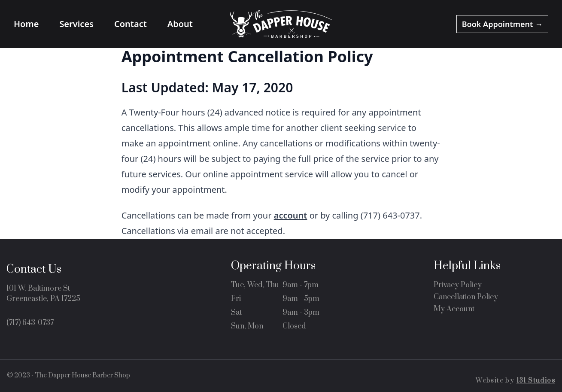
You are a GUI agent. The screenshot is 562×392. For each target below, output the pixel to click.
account (291, 215)
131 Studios (536, 381)
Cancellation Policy (466, 297)
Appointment (502, 24)
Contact (131, 24)
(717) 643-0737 (30, 323)
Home (26, 24)
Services (76, 24)
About (180, 24)
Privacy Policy (458, 285)
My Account (454, 309)
